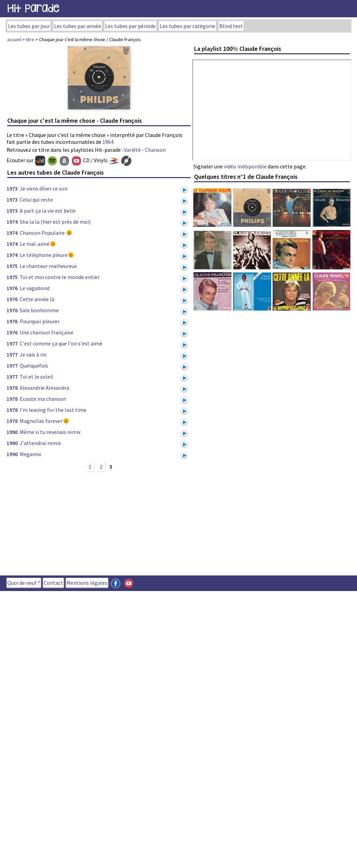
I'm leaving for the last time (53, 410)
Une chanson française (47, 332)
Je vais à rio (33, 354)
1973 (12, 188)
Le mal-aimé (35, 244)
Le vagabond (35, 288)
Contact (53, 583)
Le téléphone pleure (44, 255)
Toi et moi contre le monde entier (60, 277)
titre (30, 39)
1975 (12, 266)
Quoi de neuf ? (24, 583)
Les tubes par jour (29, 26)
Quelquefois (34, 366)
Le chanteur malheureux (48, 266)
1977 (12, 343)
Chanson (155, 150)
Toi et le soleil (36, 377)
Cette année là (37, 299)
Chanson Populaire (43, 233)
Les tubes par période (130, 26)
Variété (132, 150)
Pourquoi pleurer (40, 321)
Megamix (30, 454)
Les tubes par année (77, 26)
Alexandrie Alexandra (44, 388)
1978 (12, 388)
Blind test (231, 26)
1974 (12, 222)
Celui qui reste (36, 200)
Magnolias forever (41, 421)
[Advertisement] (124, 523)
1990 (12, 432)
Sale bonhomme (39, 310)
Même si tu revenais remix (50, 432)
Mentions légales (87, 583)
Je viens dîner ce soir (44, 188)
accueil (14, 39)
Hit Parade (33, 8)
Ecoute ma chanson (43, 399)
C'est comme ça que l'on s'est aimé (61, 343)
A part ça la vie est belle (48, 211)
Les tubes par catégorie (187, 26)
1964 (108, 142)
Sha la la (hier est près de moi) (55, 222)
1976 (12, 288)
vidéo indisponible (245, 166)
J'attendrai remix (40, 443)
